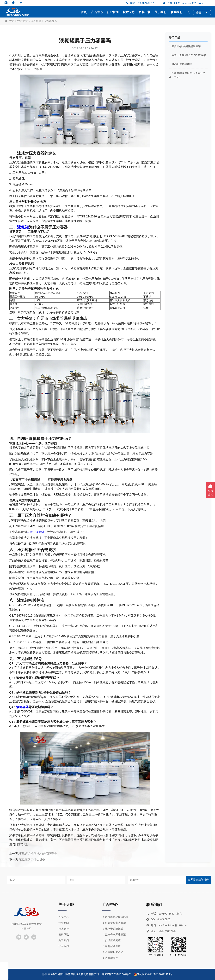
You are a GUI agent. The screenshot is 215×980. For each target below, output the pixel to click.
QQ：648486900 (158, 920)
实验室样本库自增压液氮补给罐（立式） (187, 75)
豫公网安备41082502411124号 (155, 974)
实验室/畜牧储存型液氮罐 (186, 46)
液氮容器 (22, 707)
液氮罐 (23, 227)
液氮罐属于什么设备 (32, 859)
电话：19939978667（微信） (166, 914)
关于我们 (160, 12)
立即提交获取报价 (198, 880)
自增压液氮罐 (36, 532)
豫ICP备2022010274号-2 (116, 974)
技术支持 (129, 12)
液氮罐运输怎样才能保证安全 (38, 854)
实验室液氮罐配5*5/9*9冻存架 (188, 55)
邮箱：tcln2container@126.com (167, 925)
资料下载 (145, 12)
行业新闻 (113, 12)
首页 (84, 12)
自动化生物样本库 (181, 64)
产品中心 (97, 12)
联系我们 (176, 12)
